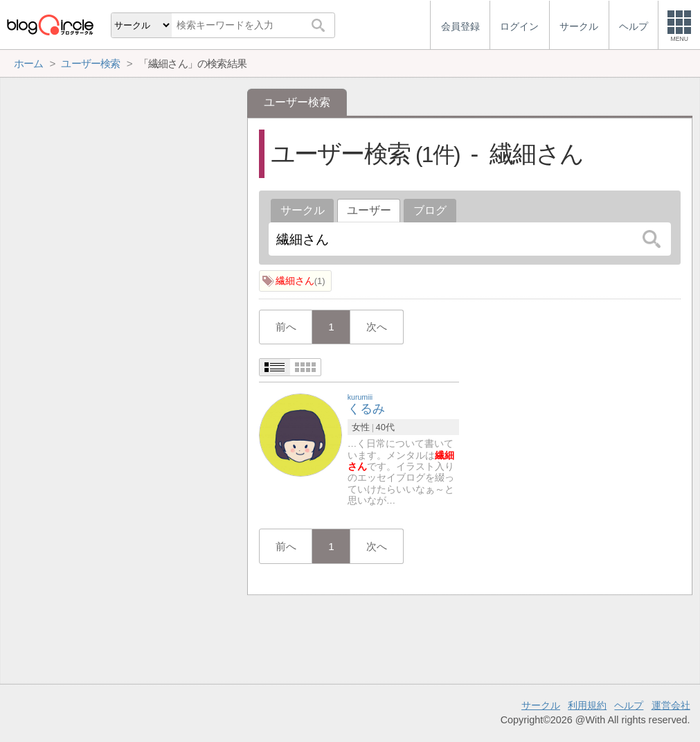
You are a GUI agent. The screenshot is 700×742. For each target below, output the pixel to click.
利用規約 (587, 705)
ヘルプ (629, 705)
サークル (303, 210)
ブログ (430, 210)
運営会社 (671, 705)
